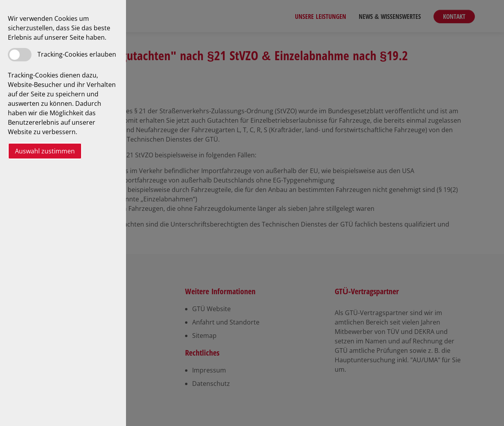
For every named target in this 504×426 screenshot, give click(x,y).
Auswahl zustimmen (45, 151)
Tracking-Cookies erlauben (77, 54)
